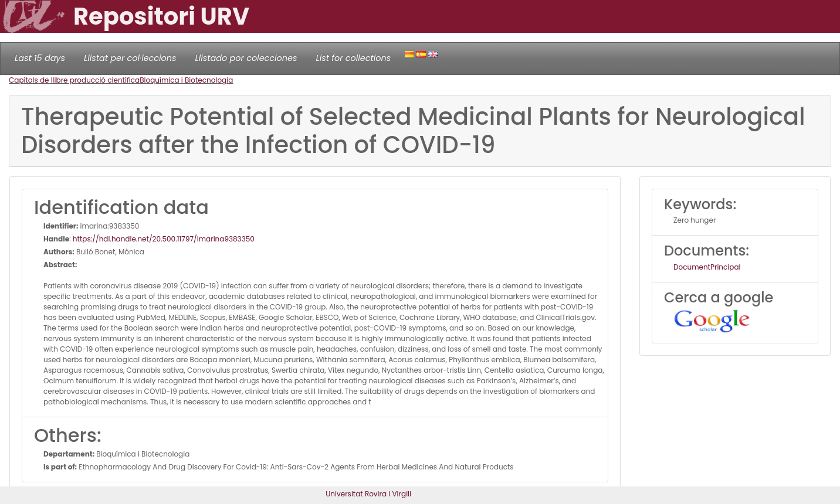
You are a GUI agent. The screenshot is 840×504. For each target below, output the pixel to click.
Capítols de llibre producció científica (74, 80)
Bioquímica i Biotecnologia (186, 80)
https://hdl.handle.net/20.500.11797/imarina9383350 (164, 239)
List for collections (353, 58)
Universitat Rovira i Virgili (368, 494)
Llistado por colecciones (246, 58)
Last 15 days (40, 58)
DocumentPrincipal (707, 267)
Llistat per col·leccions (130, 58)
